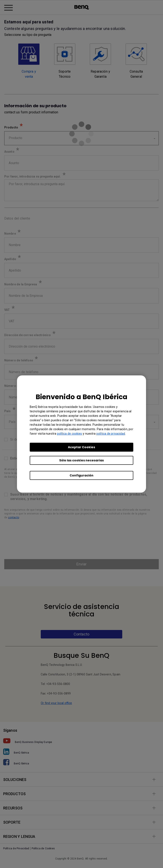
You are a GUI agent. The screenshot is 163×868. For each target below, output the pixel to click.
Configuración (81, 475)
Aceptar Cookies (81, 447)
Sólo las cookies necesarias (81, 460)
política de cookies (70, 434)
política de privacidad (111, 434)
